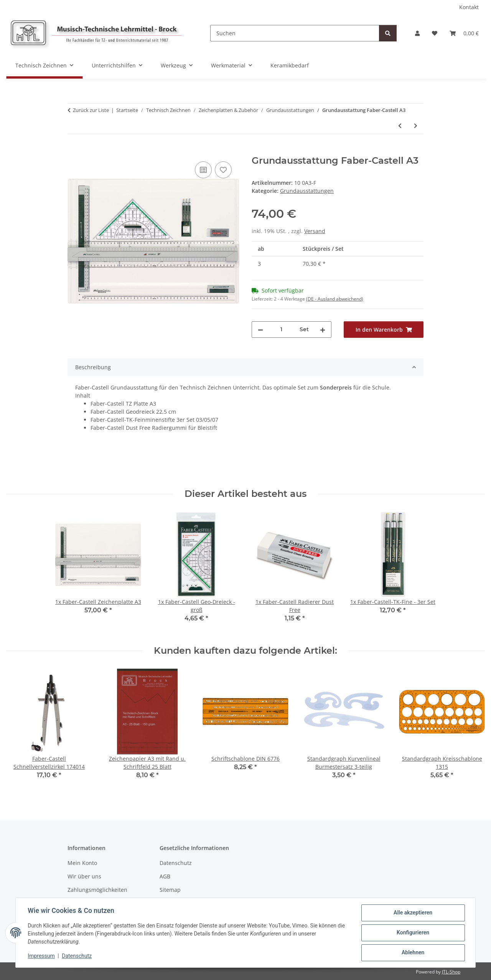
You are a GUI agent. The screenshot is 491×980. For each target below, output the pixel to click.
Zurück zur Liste (91, 110)
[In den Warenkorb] (74, 151)
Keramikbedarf (290, 65)
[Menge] (281, 330)
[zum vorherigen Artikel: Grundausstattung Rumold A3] (400, 126)
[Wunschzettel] (435, 33)
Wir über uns (84, 876)
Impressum (41, 956)
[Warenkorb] (464, 33)
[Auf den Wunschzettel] (223, 170)
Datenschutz (77, 956)
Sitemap (170, 890)
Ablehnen (413, 953)
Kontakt (469, 7)
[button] (417, 33)
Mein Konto (82, 863)
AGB (165, 876)
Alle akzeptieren (413, 913)
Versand (315, 231)
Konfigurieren (413, 933)
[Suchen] (295, 33)
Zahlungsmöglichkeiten (97, 890)
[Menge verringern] (260, 330)
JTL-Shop (451, 972)
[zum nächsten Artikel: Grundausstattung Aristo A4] (416, 126)
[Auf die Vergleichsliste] (203, 170)
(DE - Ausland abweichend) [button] (335, 299)
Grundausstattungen (307, 191)
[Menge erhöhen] (323, 330)
